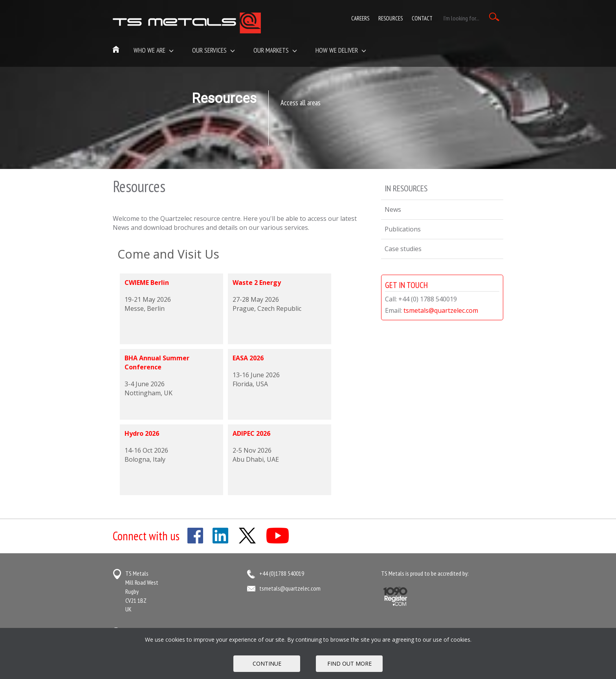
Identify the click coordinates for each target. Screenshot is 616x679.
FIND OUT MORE (349, 663)
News (393, 209)
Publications (403, 229)
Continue (267, 663)
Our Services (214, 50)
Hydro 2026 (142, 433)
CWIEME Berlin (147, 283)
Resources (390, 18)
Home (116, 50)
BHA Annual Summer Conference (157, 362)
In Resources (406, 188)
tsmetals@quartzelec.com (441, 310)
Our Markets (275, 50)
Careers (360, 18)
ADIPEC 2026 (251, 433)
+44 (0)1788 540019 (282, 573)
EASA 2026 (248, 358)
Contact (422, 18)
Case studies (403, 249)
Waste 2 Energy (257, 283)
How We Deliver (341, 50)
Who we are (154, 50)
